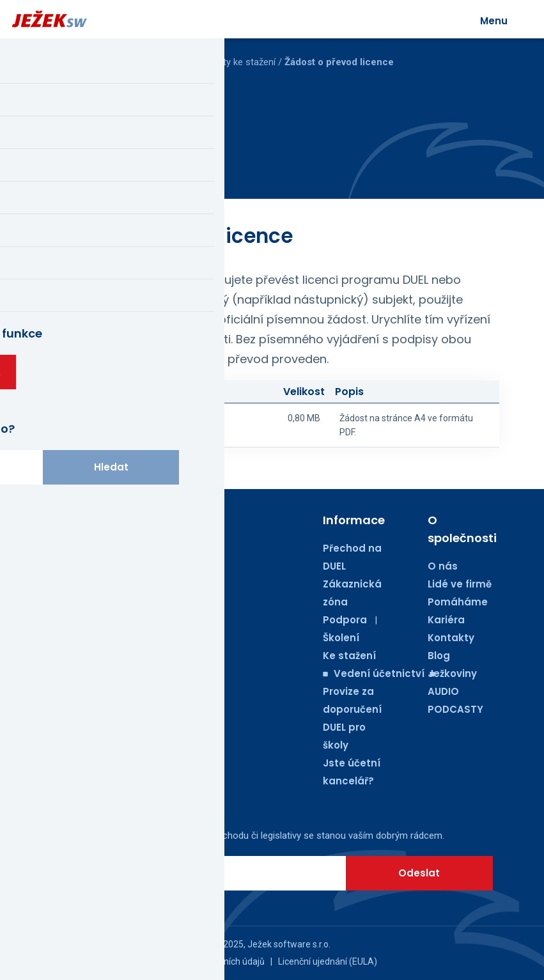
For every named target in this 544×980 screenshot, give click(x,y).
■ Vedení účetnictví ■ (379, 673)
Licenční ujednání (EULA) (328, 961)
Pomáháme (458, 602)
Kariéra (446, 620)
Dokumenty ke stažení (229, 62)
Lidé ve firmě (460, 584)
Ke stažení (349, 656)
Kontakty (451, 638)
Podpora (345, 620)
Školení (341, 638)
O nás (443, 566)
